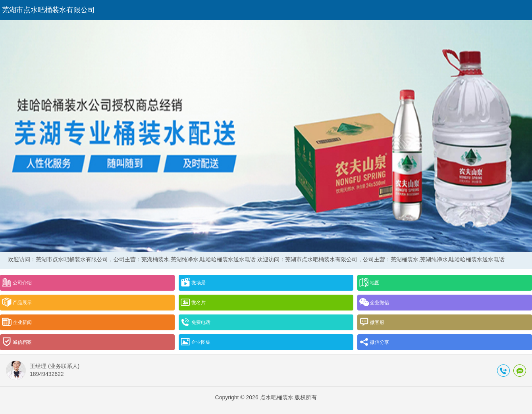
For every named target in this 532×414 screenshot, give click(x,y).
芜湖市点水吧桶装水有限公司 (48, 10)
